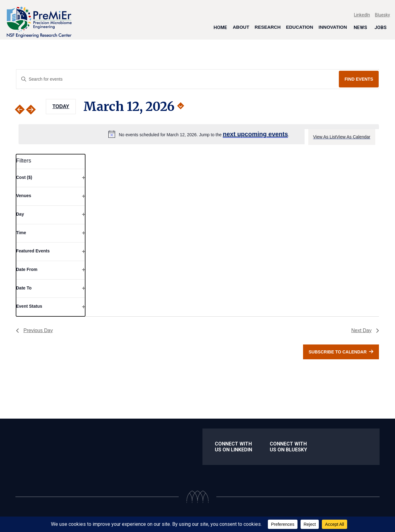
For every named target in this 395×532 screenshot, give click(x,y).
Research (268, 27)
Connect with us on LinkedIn (233, 447)
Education (300, 27)
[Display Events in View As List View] (325, 137)
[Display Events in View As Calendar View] (353, 137)
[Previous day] (20, 110)
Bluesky (383, 15)
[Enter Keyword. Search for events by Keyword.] (178, 79)
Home (220, 27)
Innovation (333, 27)
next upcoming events (255, 134)
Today (61, 106)
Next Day (365, 330)
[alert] (199, 134)
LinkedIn (362, 15)
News (360, 27)
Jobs (380, 27)
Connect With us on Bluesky (288, 447)
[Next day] (35, 110)
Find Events (359, 79)
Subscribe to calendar (338, 352)
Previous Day (34, 330)
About (241, 27)
